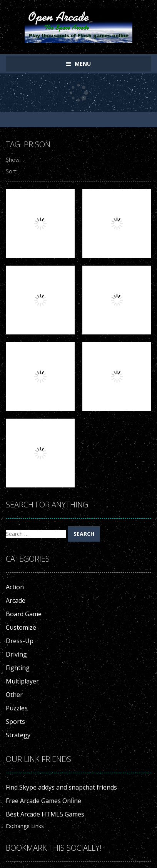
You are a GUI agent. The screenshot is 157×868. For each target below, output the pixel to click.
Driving (16, 654)
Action (15, 587)
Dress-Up (20, 641)
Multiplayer (22, 681)
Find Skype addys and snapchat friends (61, 787)
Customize (21, 627)
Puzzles (17, 708)
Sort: (12, 171)
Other (14, 695)
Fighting (18, 668)
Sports (15, 722)
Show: (13, 160)
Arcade (16, 600)
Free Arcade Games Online (43, 801)
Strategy (18, 735)
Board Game (24, 614)
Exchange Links (25, 826)
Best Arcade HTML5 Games (45, 814)
